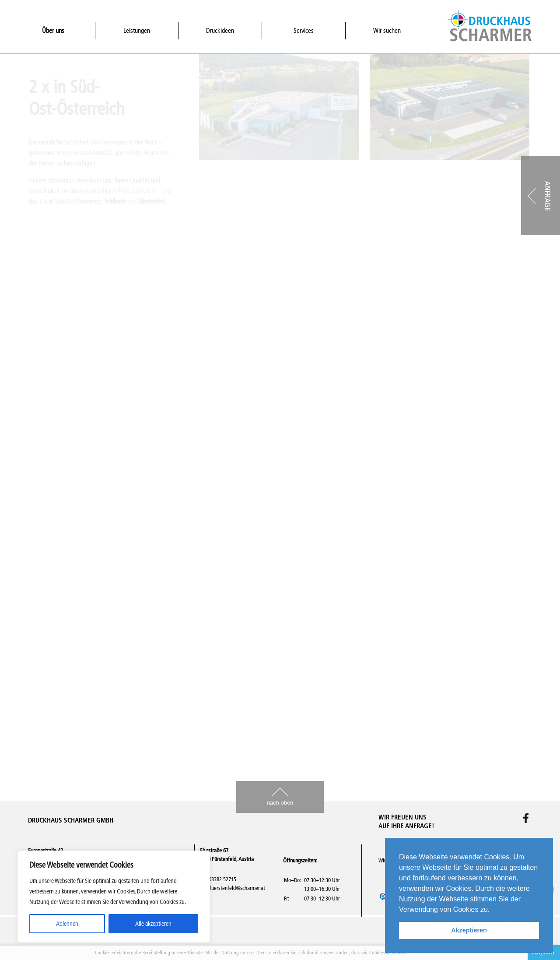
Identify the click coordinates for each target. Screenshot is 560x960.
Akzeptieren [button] (469, 930)
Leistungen (137, 30)
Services (304, 30)
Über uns (53, 30)
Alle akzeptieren (153, 924)
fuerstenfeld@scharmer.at (237, 888)
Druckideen (220, 30)
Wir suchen (387, 30)
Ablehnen (67, 924)
